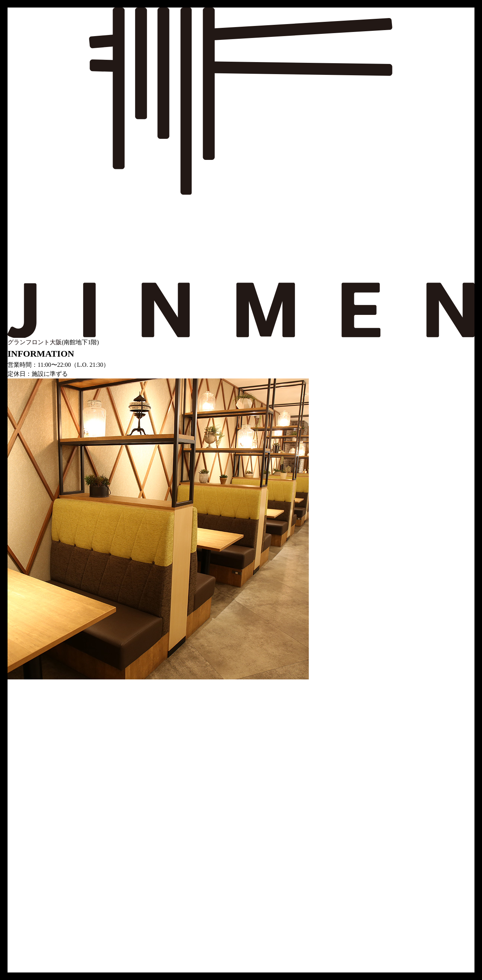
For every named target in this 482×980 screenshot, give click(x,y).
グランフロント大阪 (35, 342)
